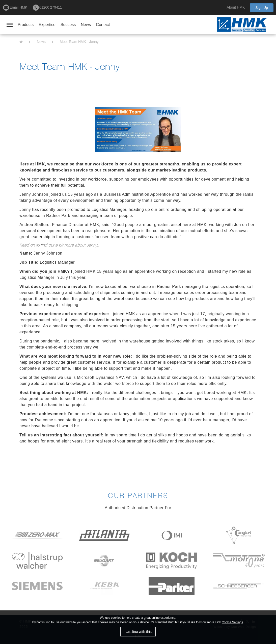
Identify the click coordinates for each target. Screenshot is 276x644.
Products (26, 25)
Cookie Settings (232, 622)
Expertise (47, 25)
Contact (103, 25)
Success (68, 25)
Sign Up (262, 8)
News (86, 25)
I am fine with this (138, 632)
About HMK (236, 7)
